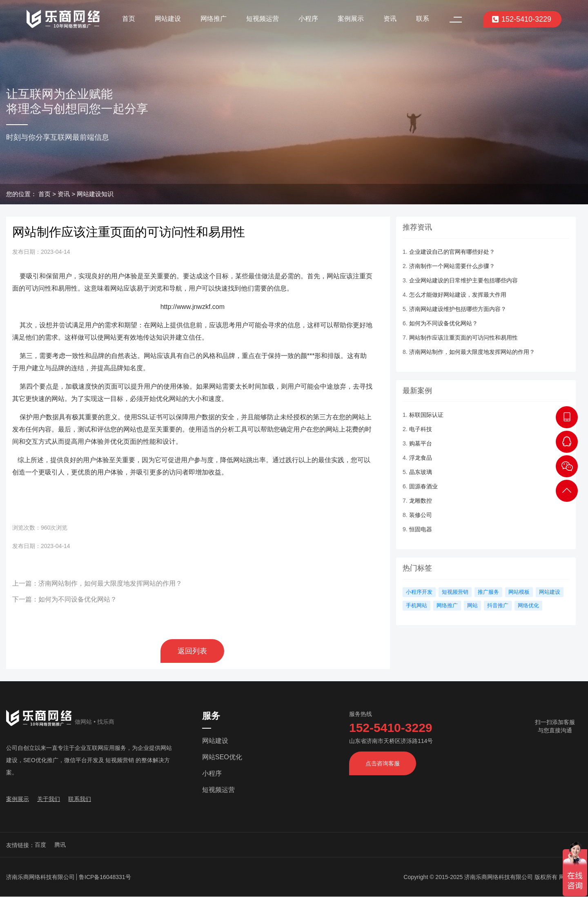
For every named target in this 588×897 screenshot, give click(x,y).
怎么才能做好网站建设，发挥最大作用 (458, 295)
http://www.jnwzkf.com (193, 307)
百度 (40, 845)
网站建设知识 (95, 194)
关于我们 (49, 799)
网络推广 (214, 19)
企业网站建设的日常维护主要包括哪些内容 (463, 280)
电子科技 (421, 429)
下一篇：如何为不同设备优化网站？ (65, 599)
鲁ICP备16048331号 (105, 877)
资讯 (390, 19)
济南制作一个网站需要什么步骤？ (452, 266)
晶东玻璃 (421, 472)
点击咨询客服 (383, 763)
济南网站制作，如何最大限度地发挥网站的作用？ (472, 352)
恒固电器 (421, 529)
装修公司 (421, 515)
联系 (423, 19)
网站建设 (168, 19)
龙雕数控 (421, 501)
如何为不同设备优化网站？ (443, 323)
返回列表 (192, 651)
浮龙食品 (421, 458)
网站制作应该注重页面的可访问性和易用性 (463, 338)
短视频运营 (263, 19)
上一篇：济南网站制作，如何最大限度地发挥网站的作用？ (97, 583)
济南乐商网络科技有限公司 (40, 877)
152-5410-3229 (521, 19)
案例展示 (351, 19)
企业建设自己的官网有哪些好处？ (452, 252)
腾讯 (60, 845)
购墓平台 (421, 443)
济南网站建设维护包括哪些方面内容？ (458, 309)
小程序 (308, 19)
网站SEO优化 (222, 757)
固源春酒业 (423, 486)
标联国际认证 (426, 415)
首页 (129, 19)
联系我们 (80, 799)
